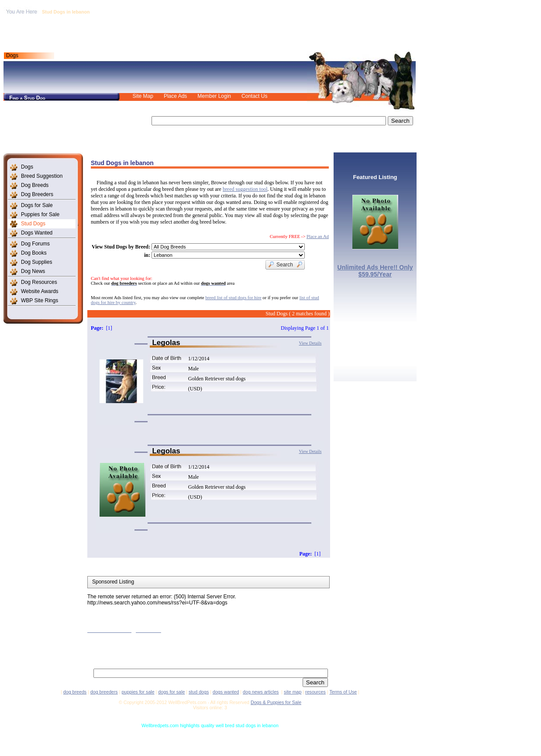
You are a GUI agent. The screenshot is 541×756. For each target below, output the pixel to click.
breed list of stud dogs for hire (233, 298)
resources (315, 692)
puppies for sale (138, 692)
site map (293, 692)
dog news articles (261, 692)
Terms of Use (343, 692)
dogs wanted (226, 692)
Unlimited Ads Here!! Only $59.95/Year (375, 271)
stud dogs (199, 692)
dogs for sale (171, 692)
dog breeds (75, 692)
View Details (310, 343)
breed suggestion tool (245, 189)
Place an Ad (318, 236)
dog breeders (104, 692)
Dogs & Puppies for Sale (276, 702)
